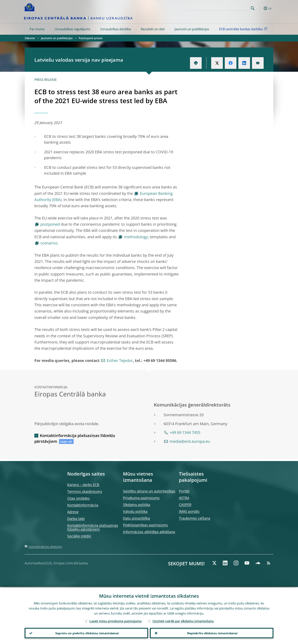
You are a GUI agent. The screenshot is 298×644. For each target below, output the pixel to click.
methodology (136, 237)
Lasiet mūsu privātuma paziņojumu (115, 620)
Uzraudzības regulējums (72, 29)
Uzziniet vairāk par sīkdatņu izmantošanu (183, 620)
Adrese (73, 512)
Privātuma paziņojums (141, 498)
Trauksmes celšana (195, 518)
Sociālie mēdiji (79, 536)
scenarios (49, 243)
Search (253, 8)
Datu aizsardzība (136, 518)
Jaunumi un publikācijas (192, 29)
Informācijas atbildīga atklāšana (149, 532)
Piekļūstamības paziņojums (145, 525)
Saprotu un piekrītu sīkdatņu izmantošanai (86, 633)
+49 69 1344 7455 (185, 432)
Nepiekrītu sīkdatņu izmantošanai (212, 633)
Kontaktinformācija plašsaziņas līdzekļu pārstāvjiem (75, 438)
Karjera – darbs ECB (83, 485)
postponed (50, 224)
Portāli (184, 491)
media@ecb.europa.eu (190, 441)
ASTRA (184, 498)
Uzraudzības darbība (116, 29)
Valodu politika (135, 511)
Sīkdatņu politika (137, 505)
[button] (260, 8)
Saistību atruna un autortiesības (149, 491)
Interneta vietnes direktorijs (45, 547)
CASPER (185, 505)
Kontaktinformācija (83, 505)
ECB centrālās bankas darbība (244, 29)
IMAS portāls (189, 511)
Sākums (30, 38)
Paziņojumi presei (91, 38)
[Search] (230, 8)
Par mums (37, 29)
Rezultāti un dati (153, 29)
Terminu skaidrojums (85, 491)
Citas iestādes (78, 498)
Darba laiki (76, 519)
